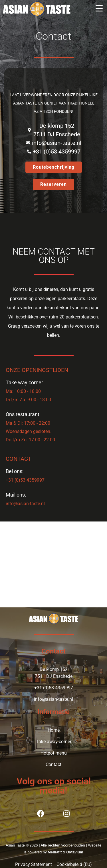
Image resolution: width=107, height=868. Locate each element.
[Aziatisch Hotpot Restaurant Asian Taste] (53, 564)
